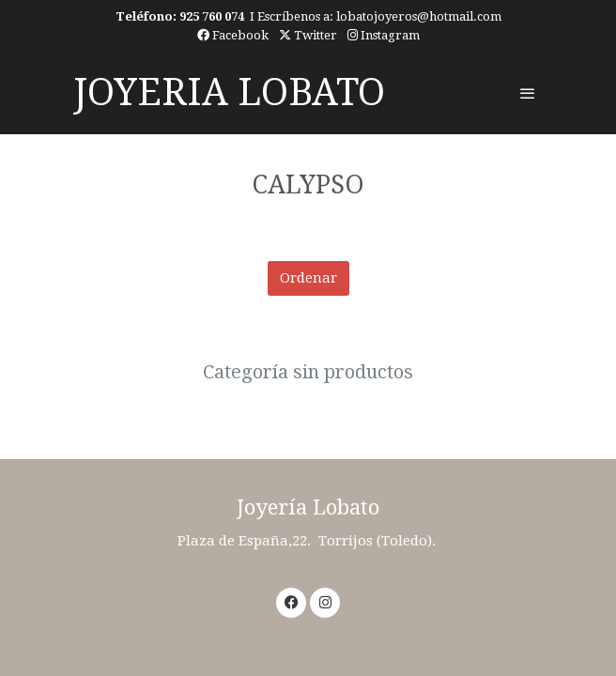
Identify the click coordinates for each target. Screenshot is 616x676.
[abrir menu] (528, 93)
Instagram (384, 35)
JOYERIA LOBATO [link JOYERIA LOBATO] (229, 92)
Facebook (233, 35)
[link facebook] (292, 601)
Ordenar (308, 278)
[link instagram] (325, 601)
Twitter (308, 35)
